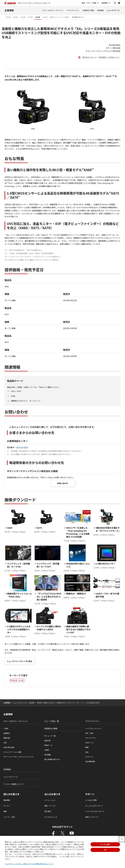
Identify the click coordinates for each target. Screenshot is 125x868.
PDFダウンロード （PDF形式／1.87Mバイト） (101, 57)
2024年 (23, 17)
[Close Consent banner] (122, 839)
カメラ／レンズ (18, 680)
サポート (90, 794)
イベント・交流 (9, 817)
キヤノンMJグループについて (53, 10)
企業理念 (7, 733)
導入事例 (48, 811)
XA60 (13, 396)
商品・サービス (50, 806)
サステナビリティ (73, 10)
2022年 (38, 17)
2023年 (30, 17)
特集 (5, 811)
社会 (87, 752)
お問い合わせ (62, 483)
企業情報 (9, 10)
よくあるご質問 (91, 800)
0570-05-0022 (22, 447)
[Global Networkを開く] (119, 3)
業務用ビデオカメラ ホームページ (26, 401)
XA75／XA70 (16, 391)
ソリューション (50, 800)
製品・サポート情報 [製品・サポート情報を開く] (89, 3)
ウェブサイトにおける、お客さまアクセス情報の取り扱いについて (29, 864)
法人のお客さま (52, 794)
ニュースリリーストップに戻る (20, 661)
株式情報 (48, 755)
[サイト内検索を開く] (115, 3)
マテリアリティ (91, 738)
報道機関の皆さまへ (78, 17)
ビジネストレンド (51, 817)
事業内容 (7, 738)
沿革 (5, 743)
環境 (87, 747)
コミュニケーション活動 (12, 752)
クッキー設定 (105, 844)
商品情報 (7, 800)
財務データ (48, 745)
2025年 (16, 17)
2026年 (8, 17)
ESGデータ (89, 743)
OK (105, 850)
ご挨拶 (6, 728)
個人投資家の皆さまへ (52, 759)
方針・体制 (89, 733)
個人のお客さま (11, 794)
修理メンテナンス (92, 817)
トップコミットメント (93, 728)
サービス (7, 806)
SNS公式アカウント (63, 827)
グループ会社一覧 (52, 721)
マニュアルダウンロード (94, 806)
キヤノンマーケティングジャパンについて (19, 757)
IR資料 (47, 750)
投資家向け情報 (88, 10)
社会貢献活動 (90, 761)
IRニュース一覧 (50, 736)
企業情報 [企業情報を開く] (104, 3)
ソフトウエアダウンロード (95, 811)
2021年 (45, 17)
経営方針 (48, 741)
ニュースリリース (113, 10)
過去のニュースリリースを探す (60, 17)
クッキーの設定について (14, 784)
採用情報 (100, 10)
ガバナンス (89, 757)
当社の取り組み (9, 747)
